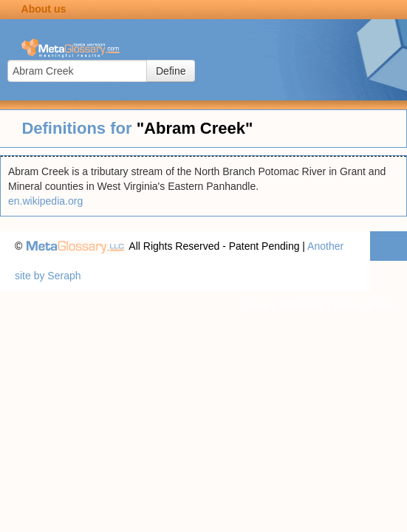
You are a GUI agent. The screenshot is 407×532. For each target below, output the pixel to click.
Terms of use (363, 305)
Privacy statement (283, 305)
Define (171, 71)
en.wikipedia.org (45, 201)
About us (44, 9)
